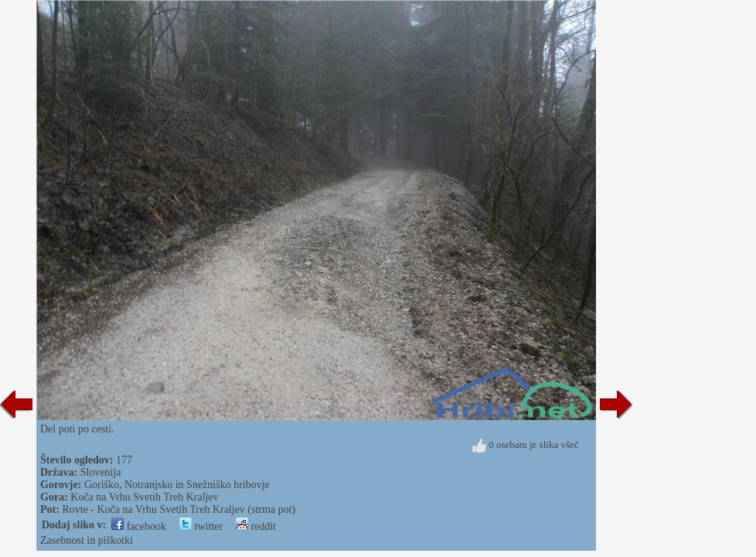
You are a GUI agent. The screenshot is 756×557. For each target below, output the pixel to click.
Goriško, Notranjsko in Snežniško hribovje (177, 485)
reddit (256, 526)
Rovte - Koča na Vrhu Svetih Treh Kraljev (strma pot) (179, 509)
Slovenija (101, 472)
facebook (139, 526)
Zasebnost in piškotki (87, 540)
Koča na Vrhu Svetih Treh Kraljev (144, 497)
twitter (201, 526)
